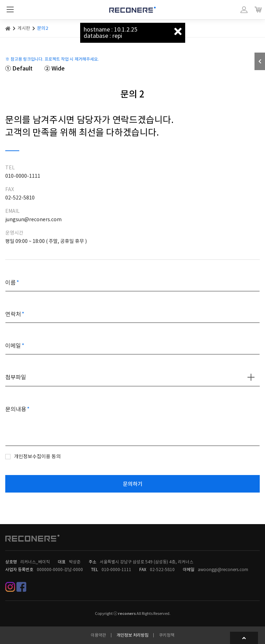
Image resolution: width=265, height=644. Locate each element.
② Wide (55, 68)
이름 (11, 283)
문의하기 (133, 484)
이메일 (13, 346)
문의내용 (16, 409)
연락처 (13, 314)
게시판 (24, 28)
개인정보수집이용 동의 (37, 456)
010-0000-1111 (116, 570)
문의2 (43, 28)
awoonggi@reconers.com (223, 570)
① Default (19, 68)
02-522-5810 (162, 570)
